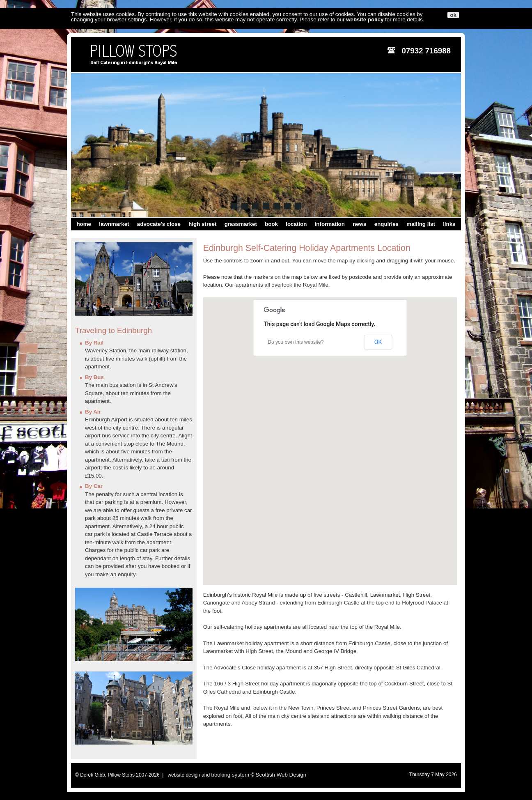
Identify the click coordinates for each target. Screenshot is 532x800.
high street (202, 224)
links (449, 224)
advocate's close (159, 224)
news (359, 224)
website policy (365, 20)
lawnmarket (114, 224)
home (84, 224)
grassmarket (241, 224)
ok (453, 15)
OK (378, 342)
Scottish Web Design (281, 775)
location (296, 224)
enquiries (386, 224)
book (271, 224)
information (330, 224)
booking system (230, 775)
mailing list (421, 224)
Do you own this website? (296, 342)
